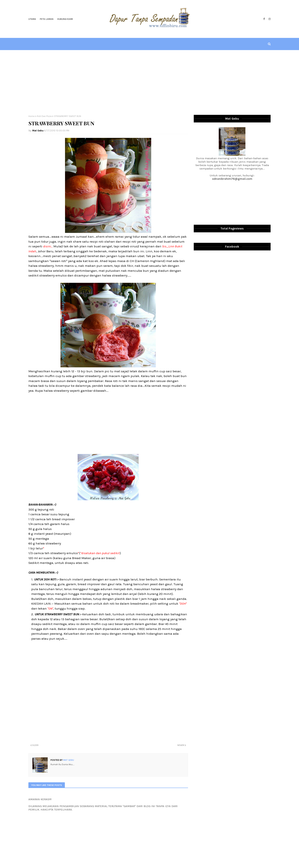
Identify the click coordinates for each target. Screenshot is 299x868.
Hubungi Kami (65, 19)
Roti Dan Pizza (44, 116)
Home (32, 116)
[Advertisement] (149, 82)
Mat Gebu (38, 131)
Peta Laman (47, 19)
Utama (32, 19)
